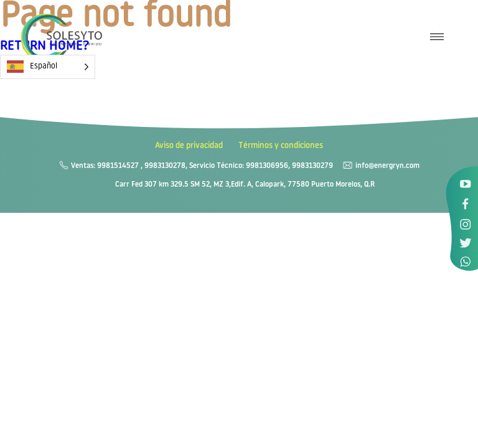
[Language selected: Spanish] (48, 67)
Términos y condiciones (281, 146)
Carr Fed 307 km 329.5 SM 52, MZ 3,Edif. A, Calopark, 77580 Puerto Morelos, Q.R (245, 185)
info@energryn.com (387, 166)
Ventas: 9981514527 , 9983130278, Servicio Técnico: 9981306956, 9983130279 (202, 166)
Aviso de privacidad (189, 146)
